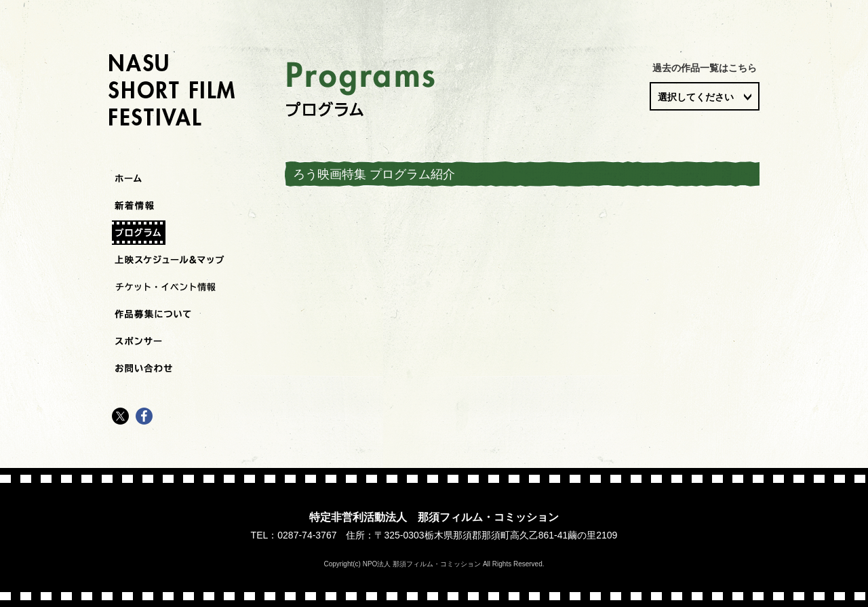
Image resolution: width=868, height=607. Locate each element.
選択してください (696, 97)
